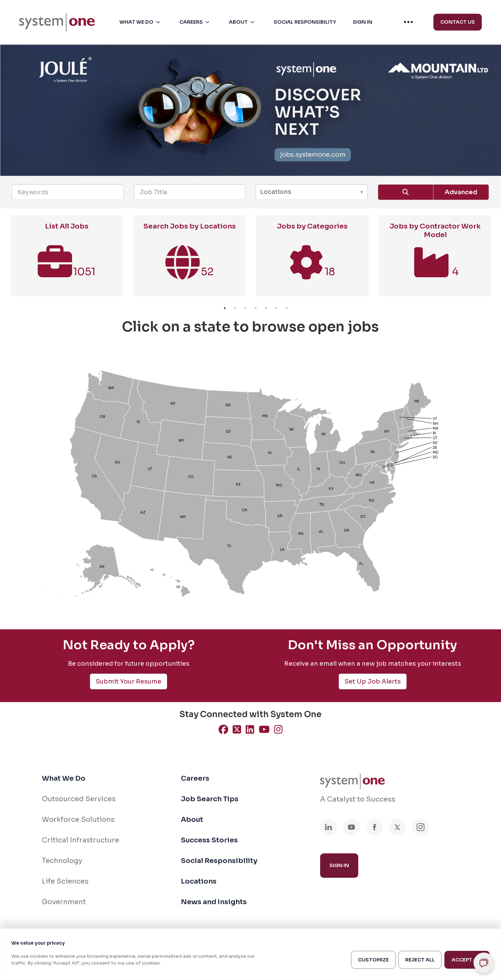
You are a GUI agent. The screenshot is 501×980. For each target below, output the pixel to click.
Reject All (420, 960)
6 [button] (276, 308)
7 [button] (287, 308)
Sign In (339, 865)
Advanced (461, 192)
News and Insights (214, 902)
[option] (67, 259)
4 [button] (256, 308)
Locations (199, 881)
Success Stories (209, 840)
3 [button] (245, 308)
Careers (195, 778)
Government (64, 902)
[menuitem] (57, 22)
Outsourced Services (79, 799)
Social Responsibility (219, 861)
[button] (141, 22)
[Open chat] (484, 963)
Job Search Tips (210, 799)
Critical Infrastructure (80, 840)
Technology (62, 861)
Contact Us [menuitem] (458, 22)
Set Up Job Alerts (373, 681)
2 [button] (235, 308)
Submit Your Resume (129, 681)
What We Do (64, 778)
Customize (373, 960)
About (192, 820)
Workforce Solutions (78, 820)
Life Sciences (65, 881)
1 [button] (225, 308)
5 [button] (266, 308)
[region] (250, 954)
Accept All (467, 960)
